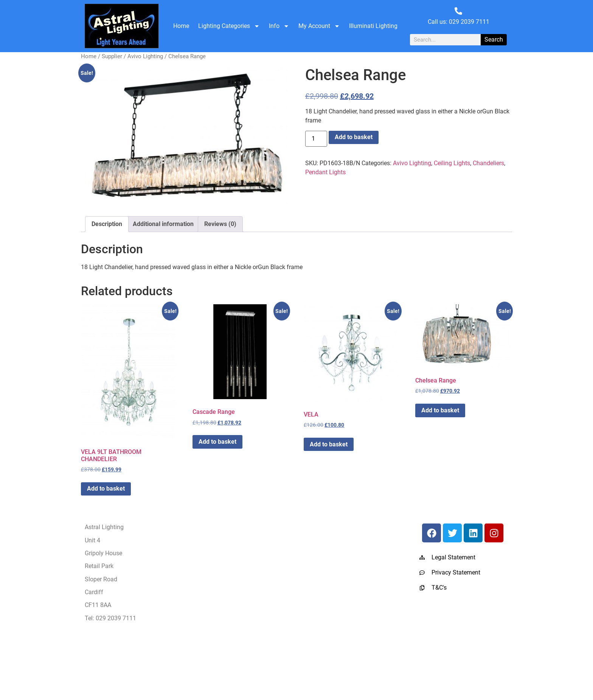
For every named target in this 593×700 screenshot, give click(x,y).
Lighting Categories (229, 26)
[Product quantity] (316, 139)
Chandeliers (488, 163)
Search (494, 39)
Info (279, 26)
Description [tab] (107, 224)
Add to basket (354, 137)
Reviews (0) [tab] (220, 224)
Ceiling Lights (452, 163)
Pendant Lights (325, 172)
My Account (319, 26)
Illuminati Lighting (373, 26)
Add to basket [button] (106, 489)
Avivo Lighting (145, 56)
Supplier (112, 56)
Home (181, 26)
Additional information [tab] (163, 224)
